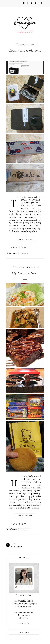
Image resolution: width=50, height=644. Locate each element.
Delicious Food (22, 267)
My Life (35, 267)
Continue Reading (25, 239)
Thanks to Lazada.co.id (25, 51)
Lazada (22, 45)
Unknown (25, 253)
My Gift (30, 45)
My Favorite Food (25, 273)
